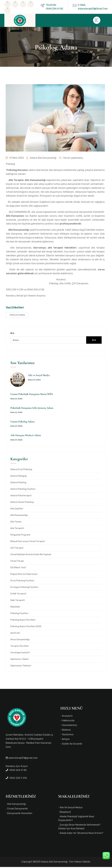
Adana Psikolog (18, 484)
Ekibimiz (66, 731)
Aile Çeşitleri (17, 510)
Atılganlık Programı (20, 536)
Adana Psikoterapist (21, 497)
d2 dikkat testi (18, 569)
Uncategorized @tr (20, 654)
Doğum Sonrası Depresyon (24, 575)
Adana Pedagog (18, 477)
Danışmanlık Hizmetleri (20, 814)
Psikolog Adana (17, 316)
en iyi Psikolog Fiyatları (22, 582)
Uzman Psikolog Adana (22, 423)
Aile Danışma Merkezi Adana (26, 436)
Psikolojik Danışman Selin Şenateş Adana (32, 409)
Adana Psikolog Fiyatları (23, 490)
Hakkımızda (68, 722)
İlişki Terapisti (18, 601)
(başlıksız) (65, 813)
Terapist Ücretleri (20, 647)
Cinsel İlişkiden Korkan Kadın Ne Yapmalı (31, 556)
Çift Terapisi (17, 549)
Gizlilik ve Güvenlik (72, 745)
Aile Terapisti (17, 529)
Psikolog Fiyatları (19, 614)
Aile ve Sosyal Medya (39, 376)
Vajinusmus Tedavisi (21, 667)
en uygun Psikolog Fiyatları (24, 588)
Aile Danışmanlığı (19, 516)
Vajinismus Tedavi (19, 660)
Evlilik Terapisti (18, 595)
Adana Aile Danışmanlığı (40, 159)
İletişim (66, 740)
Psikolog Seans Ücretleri (23, 621)
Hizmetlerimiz (69, 726)
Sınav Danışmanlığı (20, 641)
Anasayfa (67, 717)
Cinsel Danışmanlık (17, 810)
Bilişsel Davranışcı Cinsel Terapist (28, 542)
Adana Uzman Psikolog (22, 503)
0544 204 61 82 (36, 291)
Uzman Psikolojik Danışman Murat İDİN (32, 395)
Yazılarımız (68, 735)
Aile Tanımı (16, 523)
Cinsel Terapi (17, 562)
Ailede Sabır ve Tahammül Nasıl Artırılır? (81, 834)
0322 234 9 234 (15, 291)
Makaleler (15, 608)
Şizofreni (15, 634)
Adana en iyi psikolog (21, 470)
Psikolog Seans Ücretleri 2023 (26, 628)
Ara (12, 334)
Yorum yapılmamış (69, 159)
